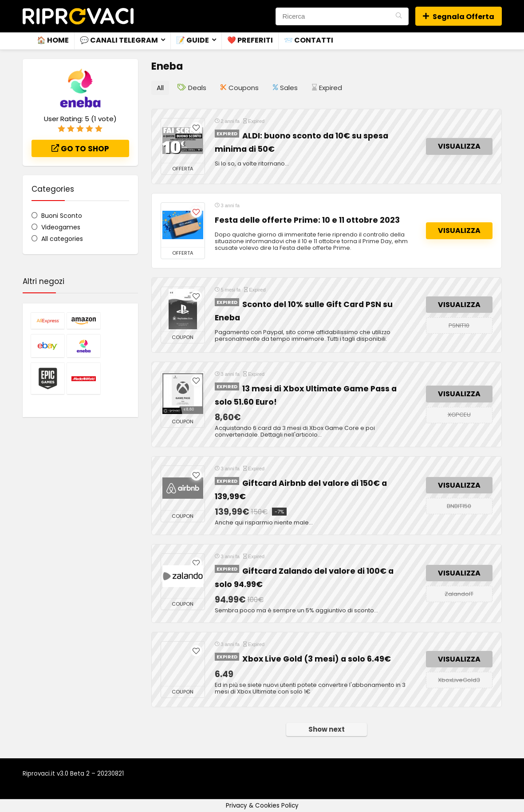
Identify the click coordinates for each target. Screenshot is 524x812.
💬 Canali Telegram (119, 40)
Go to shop (80, 149)
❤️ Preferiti (250, 40)
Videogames (61, 227)
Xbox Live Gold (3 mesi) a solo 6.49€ (317, 658)
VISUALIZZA (459, 146)
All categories (62, 239)
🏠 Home (53, 40)
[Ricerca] (399, 16)
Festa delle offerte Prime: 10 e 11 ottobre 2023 (307, 220)
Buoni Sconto (62, 216)
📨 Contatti (309, 40)
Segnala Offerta (459, 17)
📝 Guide (193, 40)
